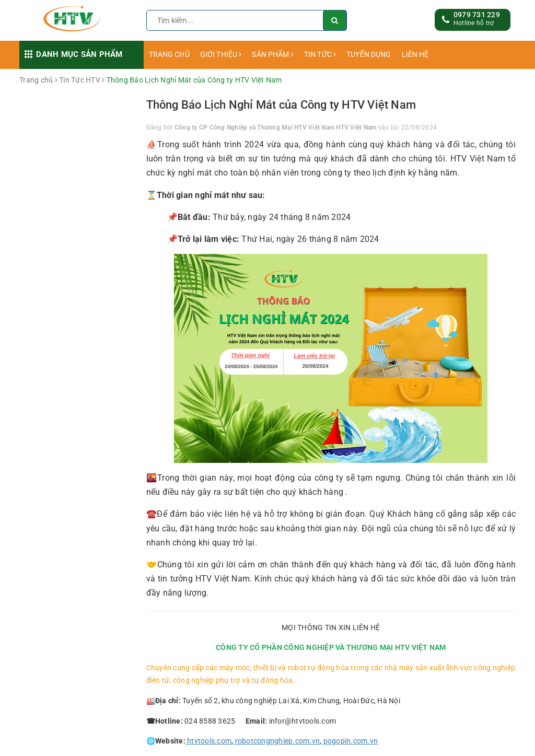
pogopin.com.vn (350, 741)
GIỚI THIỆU (221, 54)
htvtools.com (208, 741)
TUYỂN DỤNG (369, 54)
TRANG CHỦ (169, 54)
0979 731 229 (477, 15)
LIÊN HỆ (415, 54)
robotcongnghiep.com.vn (276, 741)
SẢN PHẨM (272, 54)
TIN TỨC (320, 54)
